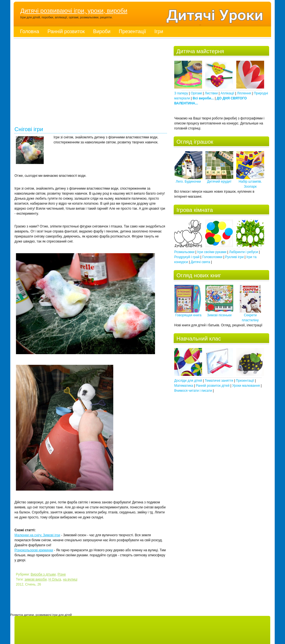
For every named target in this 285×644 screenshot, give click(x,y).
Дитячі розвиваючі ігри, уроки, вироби (74, 11)
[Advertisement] (91, 84)
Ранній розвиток (66, 31)
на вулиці (70, 579)
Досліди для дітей (188, 381)
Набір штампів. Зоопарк (250, 182)
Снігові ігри (29, 129)
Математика (184, 386)
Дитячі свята (200, 262)
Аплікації (227, 93)
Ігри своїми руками (212, 252)
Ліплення (244, 93)
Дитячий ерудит (219, 180)
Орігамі (196, 93)
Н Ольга (55, 579)
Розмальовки (184, 252)
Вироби (102, 31)
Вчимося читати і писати (193, 391)
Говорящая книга (188, 313)
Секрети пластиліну (250, 316)
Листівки (211, 93)
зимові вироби (36, 579)
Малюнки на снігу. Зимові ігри (37, 535)
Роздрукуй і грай (187, 257)
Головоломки (212, 257)
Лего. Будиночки (188, 180)
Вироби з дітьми (43, 574)
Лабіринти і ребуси (244, 252)
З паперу (181, 93)
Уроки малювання (246, 386)
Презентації (132, 31)
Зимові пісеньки (219, 313)
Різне (62, 574)
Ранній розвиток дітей (212, 386)
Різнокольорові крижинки (34, 550)
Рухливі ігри (234, 257)
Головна (30, 31)
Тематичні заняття (219, 381)
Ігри (159, 31)
